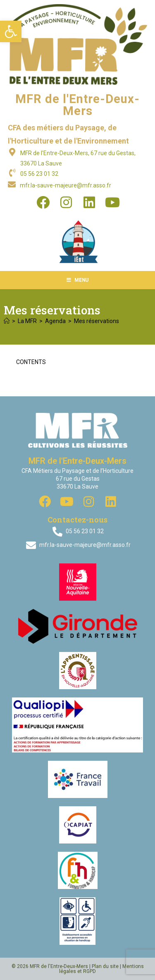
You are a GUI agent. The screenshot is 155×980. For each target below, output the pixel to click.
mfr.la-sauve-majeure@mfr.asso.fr (66, 185)
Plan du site (105, 966)
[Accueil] (7, 321)
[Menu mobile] (77, 280)
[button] (11, 31)
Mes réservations (97, 321)
